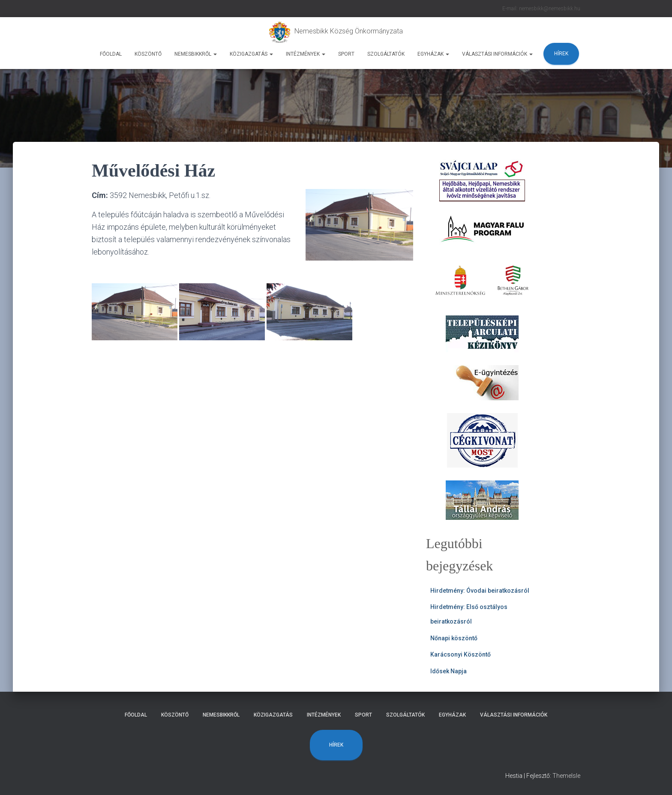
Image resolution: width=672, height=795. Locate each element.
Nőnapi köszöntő (454, 638)
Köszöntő (148, 54)
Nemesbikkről (196, 54)
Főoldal (111, 54)
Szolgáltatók (386, 54)
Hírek (561, 54)
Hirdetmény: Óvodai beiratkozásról (480, 591)
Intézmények (306, 54)
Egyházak (433, 54)
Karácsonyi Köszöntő (460, 654)
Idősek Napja (448, 671)
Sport (346, 54)
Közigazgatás (251, 54)
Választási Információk (497, 54)
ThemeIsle (566, 776)
